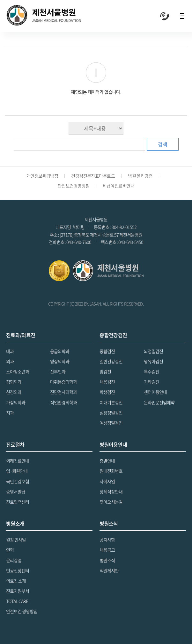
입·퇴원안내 (17, 471)
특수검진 (151, 372)
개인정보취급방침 (42, 176)
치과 (10, 413)
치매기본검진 (111, 402)
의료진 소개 (16, 581)
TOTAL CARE (17, 601)
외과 (10, 361)
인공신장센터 (18, 570)
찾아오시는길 (111, 502)
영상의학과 (60, 361)
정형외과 (14, 382)
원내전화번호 (111, 471)
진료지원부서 (18, 591)
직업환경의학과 (63, 402)
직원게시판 (109, 570)
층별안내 (107, 461)
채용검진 (107, 382)
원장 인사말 (16, 540)
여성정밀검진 (111, 423)
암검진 (105, 372)
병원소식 (107, 560)
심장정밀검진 (111, 413)
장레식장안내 (111, 492)
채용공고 (107, 550)
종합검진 (107, 351)
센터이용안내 (155, 392)
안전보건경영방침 (74, 186)
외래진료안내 (18, 461)
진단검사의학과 (63, 392)
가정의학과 (16, 402)
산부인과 (58, 372)
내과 (10, 351)
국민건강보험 (18, 481)
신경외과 (14, 392)
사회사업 (107, 481)
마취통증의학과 (63, 382)
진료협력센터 (18, 502)
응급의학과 (60, 351)
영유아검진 (153, 361)
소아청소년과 (18, 372)
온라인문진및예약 (159, 402)
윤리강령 (14, 560)
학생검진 (107, 392)
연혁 (10, 550)
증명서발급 (16, 492)
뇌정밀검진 (153, 351)
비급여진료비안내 (119, 186)
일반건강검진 (111, 361)
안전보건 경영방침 (22, 611)
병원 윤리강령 (140, 176)
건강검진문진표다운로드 (93, 176)
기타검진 (151, 382)
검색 (163, 144)
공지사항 (107, 540)
